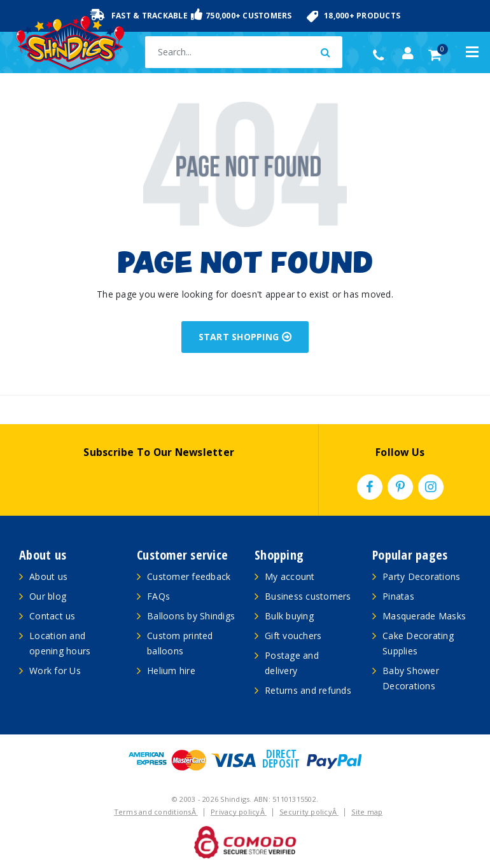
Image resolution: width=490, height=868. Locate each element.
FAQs (158, 596)
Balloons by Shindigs (191, 616)
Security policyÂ (309, 812)
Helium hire (171, 671)
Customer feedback (189, 576)
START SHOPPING (245, 337)
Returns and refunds (308, 690)
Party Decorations (421, 576)
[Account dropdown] (408, 53)
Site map (367, 812)
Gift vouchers (293, 636)
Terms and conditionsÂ (156, 812)
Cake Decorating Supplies (418, 643)
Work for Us (55, 671)
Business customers (308, 596)
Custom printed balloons (180, 643)
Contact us (52, 616)
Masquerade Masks (424, 616)
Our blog (48, 596)
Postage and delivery (292, 663)
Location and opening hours (60, 643)
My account (290, 576)
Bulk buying (289, 616)
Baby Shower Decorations (411, 678)
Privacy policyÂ (239, 812)
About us (48, 576)
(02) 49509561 (381, 55)
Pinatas (398, 596)
